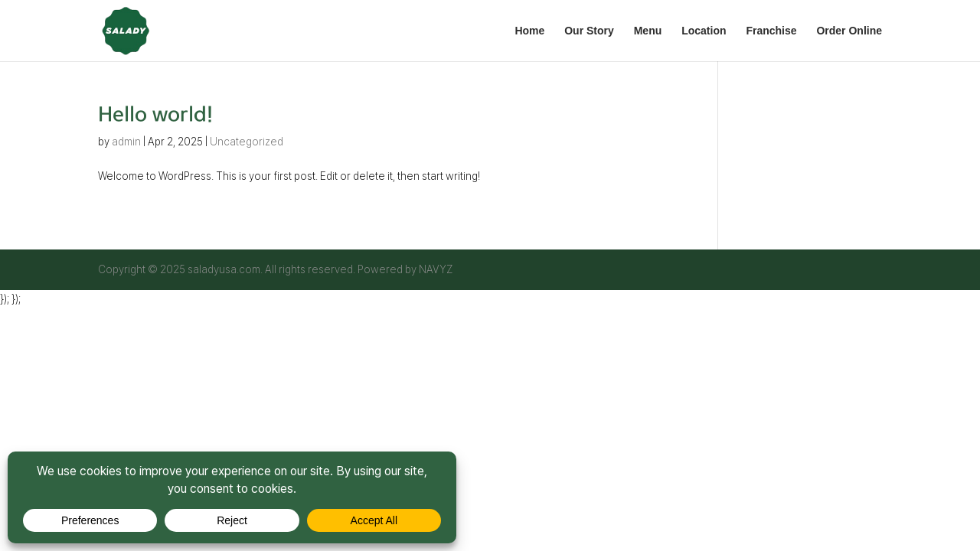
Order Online (849, 31)
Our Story (589, 31)
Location (704, 31)
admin (126, 142)
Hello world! (155, 115)
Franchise (771, 31)
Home (529, 31)
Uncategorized (247, 142)
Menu (648, 31)
